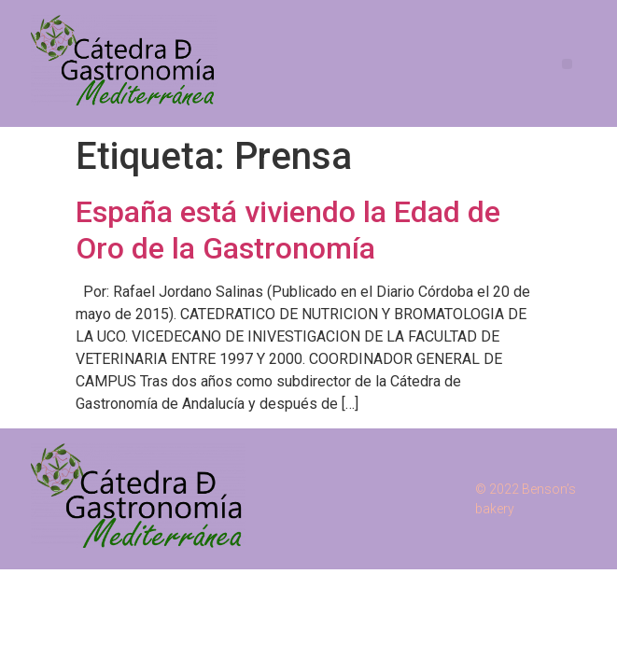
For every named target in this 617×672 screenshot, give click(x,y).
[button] (567, 64)
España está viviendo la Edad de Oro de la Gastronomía (288, 230)
